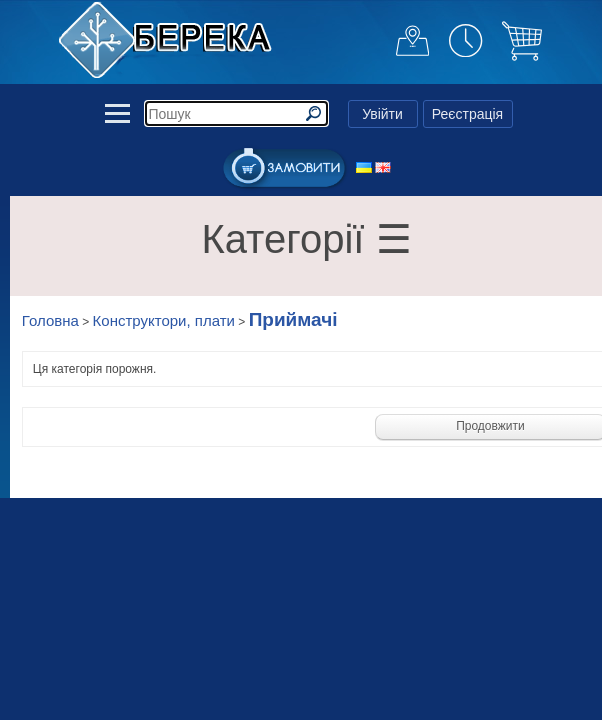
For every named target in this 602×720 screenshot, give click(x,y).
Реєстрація (467, 114)
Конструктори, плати (164, 320)
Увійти (382, 114)
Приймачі (293, 319)
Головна (50, 320)
